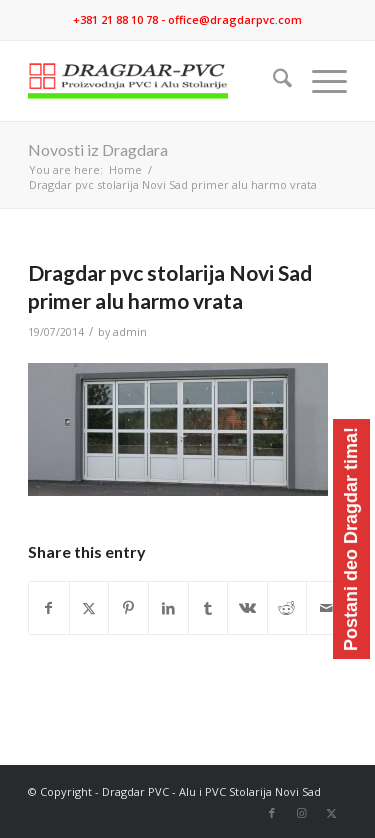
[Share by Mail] (326, 608)
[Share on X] (89, 608)
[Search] (272, 81)
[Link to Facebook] (272, 813)
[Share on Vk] (247, 608)
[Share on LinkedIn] (168, 608)
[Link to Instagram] (302, 813)
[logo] (155, 81)
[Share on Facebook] (49, 608)
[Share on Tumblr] (208, 608)
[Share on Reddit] (287, 608)
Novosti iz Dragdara (98, 149)
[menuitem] (272, 81)
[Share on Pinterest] (128, 608)
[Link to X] (332, 813)
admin (130, 332)
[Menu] (319, 81)
